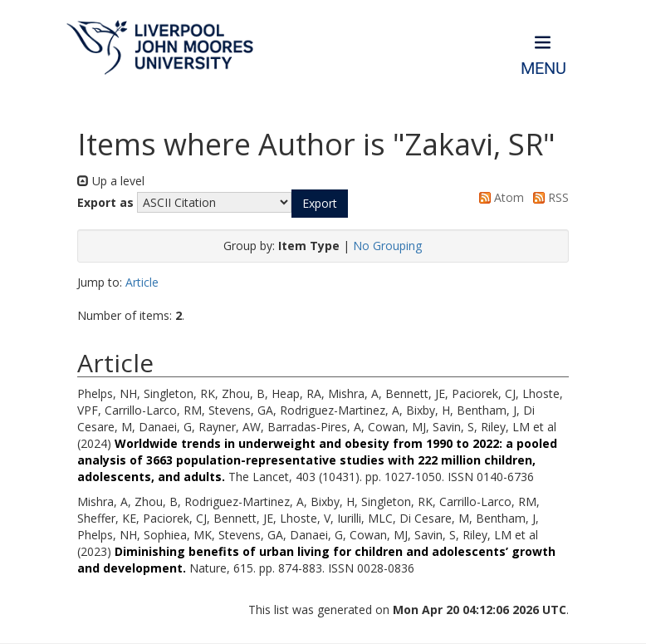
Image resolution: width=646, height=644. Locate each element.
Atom (499, 197)
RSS (548, 197)
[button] (320, 204)
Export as (105, 202)
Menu (543, 69)
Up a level (111, 181)
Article (142, 282)
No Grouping (387, 246)
